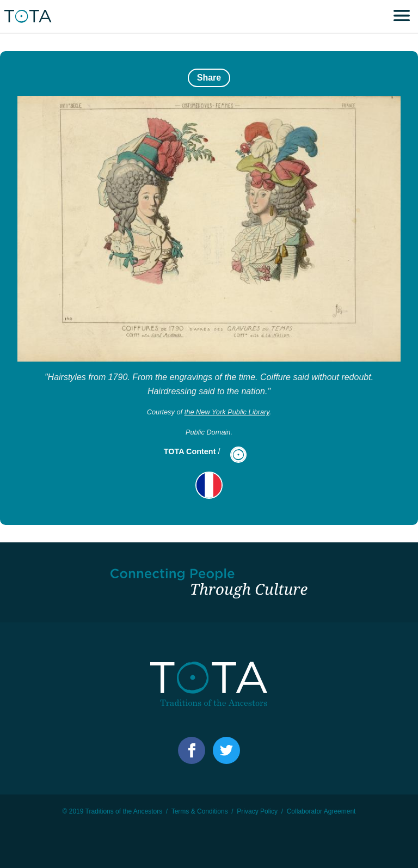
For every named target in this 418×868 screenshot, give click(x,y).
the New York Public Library (227, 412)
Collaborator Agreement (321, 811)
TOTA (30, 16)
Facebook (192, 750)
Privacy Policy (257, 811)
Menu (402, 16)
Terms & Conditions (200, 811)
